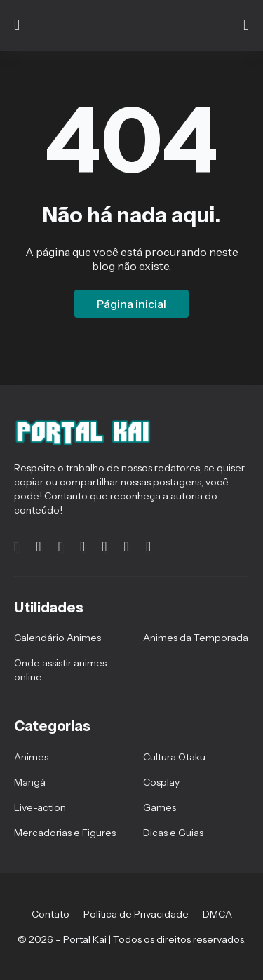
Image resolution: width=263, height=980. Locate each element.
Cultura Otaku (174, 757)
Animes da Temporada (196, 638)
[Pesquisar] (246, 25)
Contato (50, 914)
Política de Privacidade (136, 914)
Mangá (30, 782)
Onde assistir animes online (60, 670)
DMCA (217, 914)
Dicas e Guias (173, 833)
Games (160, 807)
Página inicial (131, 304)
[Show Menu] (17, 25)
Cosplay (161, 782)
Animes (31, 757)
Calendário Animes (58, 638)
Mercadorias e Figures (65, 833)
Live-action (40, 807)
